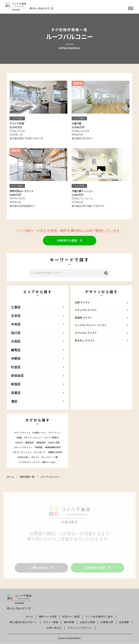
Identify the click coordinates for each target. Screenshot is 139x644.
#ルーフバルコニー (24, 447)
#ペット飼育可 (52, 438)
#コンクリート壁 (49, 457)
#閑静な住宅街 (55, 452)
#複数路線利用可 (53, 447)
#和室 (19, 438)
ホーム (10, 477)
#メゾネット (40, 452)
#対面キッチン (40, 433)
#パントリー (55, 433)
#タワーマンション (22, 452)
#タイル (35, 457)
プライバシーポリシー (80, 628)
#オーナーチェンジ (33, 438)
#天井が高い (24, 457)
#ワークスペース (22, 433)
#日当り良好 (54, 442)
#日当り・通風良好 (25, 442)
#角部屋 (39, 447)
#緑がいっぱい (49, 462)
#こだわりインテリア (29, 462)
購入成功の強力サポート (24, 622)
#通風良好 (41, 442)
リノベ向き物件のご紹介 (99, 617)
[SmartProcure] (19, 599)
